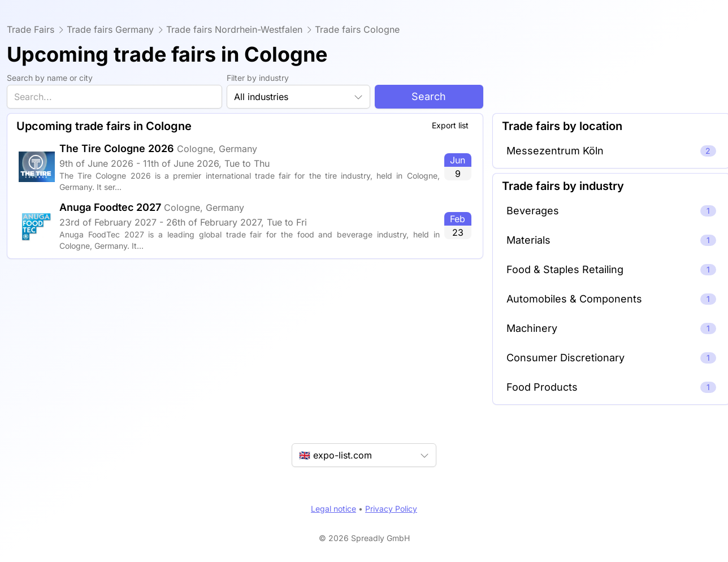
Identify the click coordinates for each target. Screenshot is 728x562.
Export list (450, 125)
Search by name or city (50, 78)
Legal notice (333, 509)
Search (429, 96)
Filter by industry (258, 78)
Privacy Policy (391, 509)
